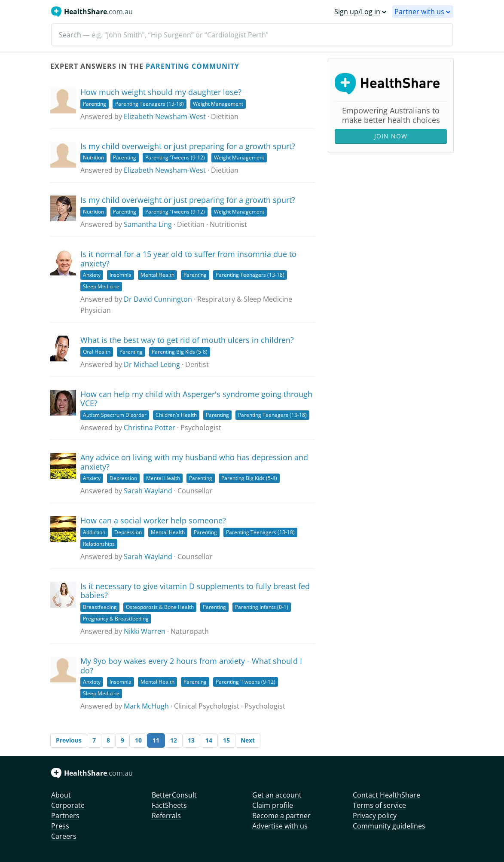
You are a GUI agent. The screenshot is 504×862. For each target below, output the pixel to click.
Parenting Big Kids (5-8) (180, 352)
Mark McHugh (146, 706)
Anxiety (92, 275)
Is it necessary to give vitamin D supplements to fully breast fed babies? (195, 591)
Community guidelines (389, 826)
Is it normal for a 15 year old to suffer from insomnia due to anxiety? (188, 259)
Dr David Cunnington (158, 299)
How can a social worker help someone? (153, 520)
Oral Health (97, 352)
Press (60, 826)
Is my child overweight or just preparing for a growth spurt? (188, 146)
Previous (69, 740)
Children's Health (176, 415)
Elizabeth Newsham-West (165, 116)
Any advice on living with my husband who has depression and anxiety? (194, 462)
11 (156, 740)
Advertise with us (280, 826)
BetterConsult (174, 795)
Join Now (391, 136)
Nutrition (93, 157)
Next (248, 740)
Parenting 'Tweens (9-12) (175, 157)
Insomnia (121, 275)
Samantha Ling (148, 224)
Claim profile (273, 805)
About (61, 795)
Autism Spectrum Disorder (115, 415)
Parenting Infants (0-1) (262, 607)
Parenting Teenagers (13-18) (150, 104)
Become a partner (281, 816)
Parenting (95, 104)
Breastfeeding (100, 607)
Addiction (94, 532)
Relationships (99, 544)
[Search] (252, 35)
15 (226, 740)
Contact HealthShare (386, 795)
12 (174, 740)
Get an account (277, 795)
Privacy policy (375, 816)
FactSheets (169, 805)
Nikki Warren (145, 631)
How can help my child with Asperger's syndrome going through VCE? (196, 399)
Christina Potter (150, 428)
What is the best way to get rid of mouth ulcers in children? (187, 340)
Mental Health (157, 275)
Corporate (68, 805)
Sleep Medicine (101, 286)
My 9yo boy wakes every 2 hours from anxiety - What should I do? (191, 666)
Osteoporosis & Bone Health (160, 607)
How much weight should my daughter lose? (161, 92)
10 (138, 740)
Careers (64, 836)
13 (191, 740)
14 (209, 740)
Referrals (166, 816)
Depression (123, 478)
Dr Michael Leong (152, 364)
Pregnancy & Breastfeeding (116, 619)
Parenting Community (192, 66)
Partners (65, 816)
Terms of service (379, 805)
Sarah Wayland (148, 491)
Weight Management (218, 104)
